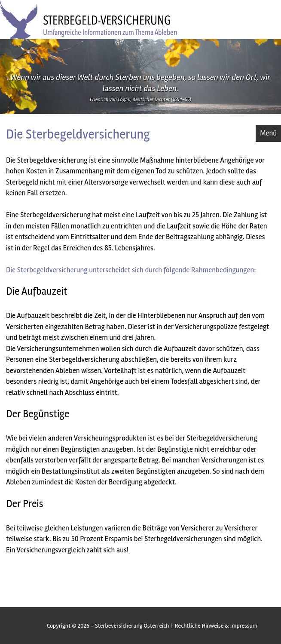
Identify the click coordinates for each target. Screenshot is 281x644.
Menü (268, 133)
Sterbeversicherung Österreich (132, 626)
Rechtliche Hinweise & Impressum (216, 626)
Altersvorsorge (106, 182)
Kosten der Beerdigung (109, 482)
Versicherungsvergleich (51, 550)
